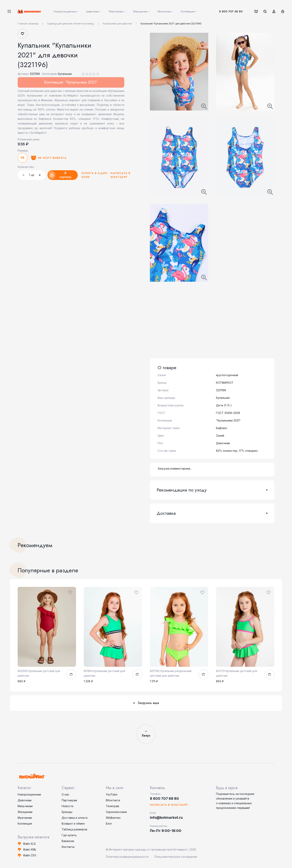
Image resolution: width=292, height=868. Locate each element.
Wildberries (113, 818)
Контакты (68, 847)
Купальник (65, 74)
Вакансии (68, 841)
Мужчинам (25, 818)
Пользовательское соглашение (176, 857)
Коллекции (25, 824)
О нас (65, 794)
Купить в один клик (95, 175)
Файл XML (30, 849)
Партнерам (69, 800)
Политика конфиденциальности (127, 857)
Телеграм (112, 806)
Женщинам (25, 812)
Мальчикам (25, 806)
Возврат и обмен (73, 824)
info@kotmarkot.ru (166, 817)
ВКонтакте (113, 800)
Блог (109, 824)
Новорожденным (29, 794)
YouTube (112, 794)
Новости (67, 806)
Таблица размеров (74, 829)
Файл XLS (29, 844)
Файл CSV (30, 855)
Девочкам (25, 800)
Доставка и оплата (75, 818)
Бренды (67, 812)
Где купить (69, 835)
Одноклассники (116, 812)
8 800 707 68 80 (231, 11)
